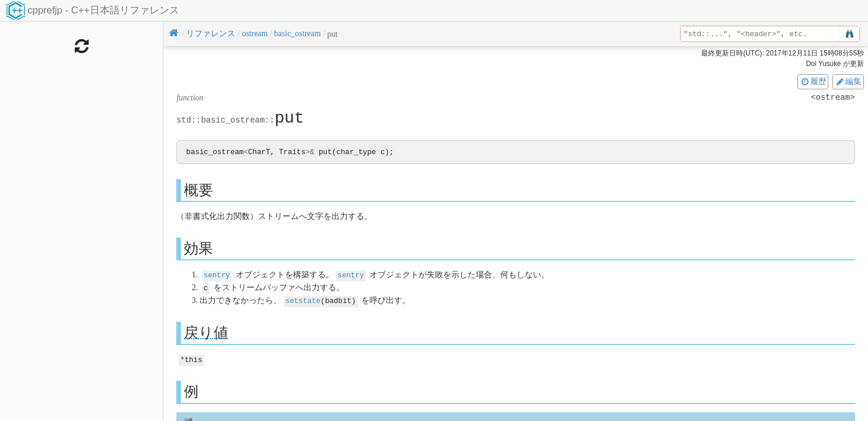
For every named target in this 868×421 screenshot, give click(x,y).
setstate (303, 300)
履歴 (813, 81)
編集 (848, 81)
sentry (217, 275)
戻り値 (206, 332)
